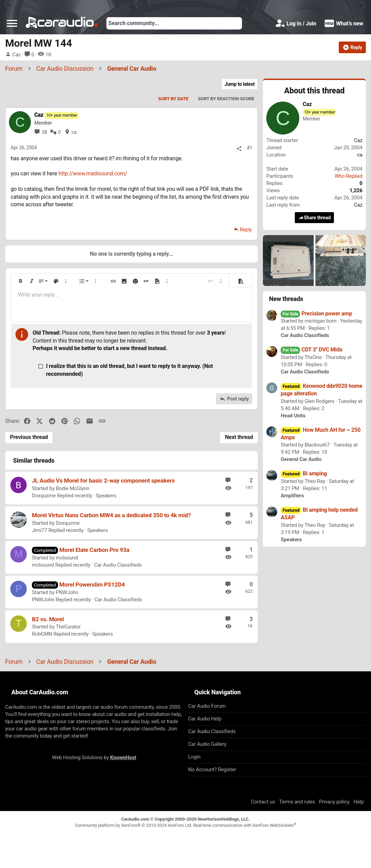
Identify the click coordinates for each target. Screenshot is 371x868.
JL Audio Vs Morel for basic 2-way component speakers (103, 481)
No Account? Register (212, 769)
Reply (246, 230)
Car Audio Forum (207, 706)
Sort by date (173, 99)
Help (359, 802)
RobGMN (42, 634)
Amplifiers (292, 496)
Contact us (263, 802)
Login (194, 757)
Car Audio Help (205, 719)
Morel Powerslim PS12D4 (92, 585)
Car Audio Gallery (207, 744)
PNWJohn (67, 592)
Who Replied (349, 176)
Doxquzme (44, 496)
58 (44, 132)
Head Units (293, 416)
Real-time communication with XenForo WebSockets (245, 825)
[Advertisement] (186, 850)
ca (74, 132)
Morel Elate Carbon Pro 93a (94, 550)
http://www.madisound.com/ (93, 173)
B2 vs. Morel (48, 619)
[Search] (174, 23)
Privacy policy (334, 802)
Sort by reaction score (226, 99)
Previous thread (29, 437)
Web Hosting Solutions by (94, 757)
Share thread (315, 218)
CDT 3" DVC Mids (312, 350)
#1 (250, 148)
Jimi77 (39, 530)
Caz (16, 55)
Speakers (106, 496)
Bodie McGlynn (72, 488)
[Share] (239, 148)
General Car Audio (301, 459)
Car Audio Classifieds (118, 565)
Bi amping (304, 473)
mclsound (67, 558)
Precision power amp (316, 314)
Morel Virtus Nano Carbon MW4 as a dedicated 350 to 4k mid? (111, 515)
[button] (12, 23)
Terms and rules (297, 802)
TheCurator (68, 627)
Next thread (239, 437)
